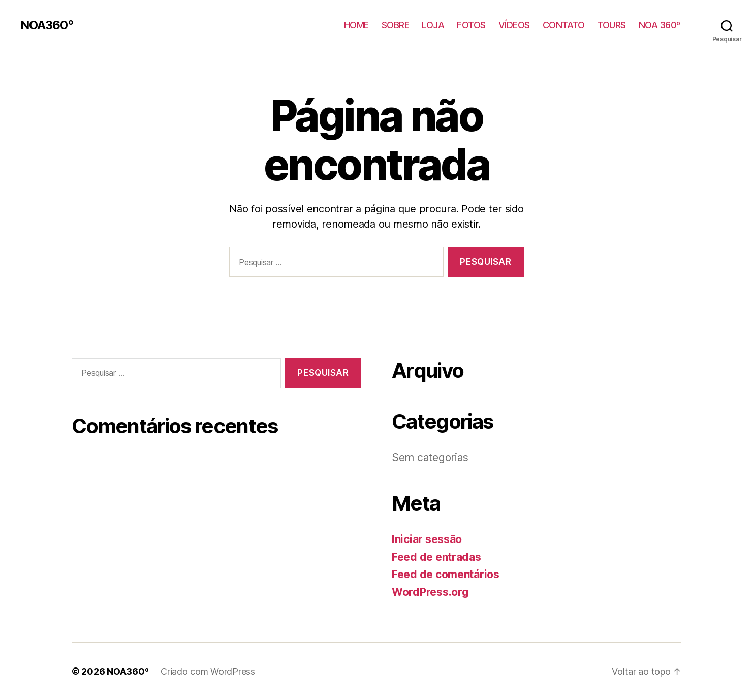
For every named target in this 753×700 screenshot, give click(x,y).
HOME (356, 25)
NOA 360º (660, 25)
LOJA (433, 25)
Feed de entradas (436, 557)
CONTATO (564, 25)
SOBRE (396, 25)
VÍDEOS (514, 25)
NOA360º (47, 25)
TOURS (611, 25)
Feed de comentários (446, 574)
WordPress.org (430, 592)
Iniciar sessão (427, 539)
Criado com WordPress (208, 671)
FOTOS (471, 25)
